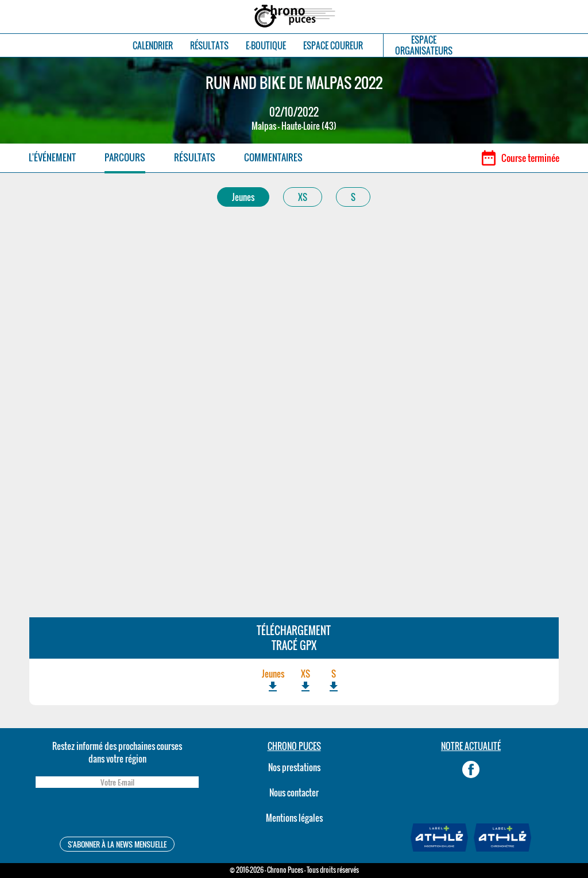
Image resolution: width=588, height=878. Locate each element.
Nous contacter (294, 792)
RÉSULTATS (209, 46)
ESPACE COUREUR (333, 46)
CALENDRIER (153, 46)
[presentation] (117, 814)
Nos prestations (294, 767)
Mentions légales (294, 818)
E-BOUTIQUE (266, 46)
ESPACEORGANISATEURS (424, 45)
